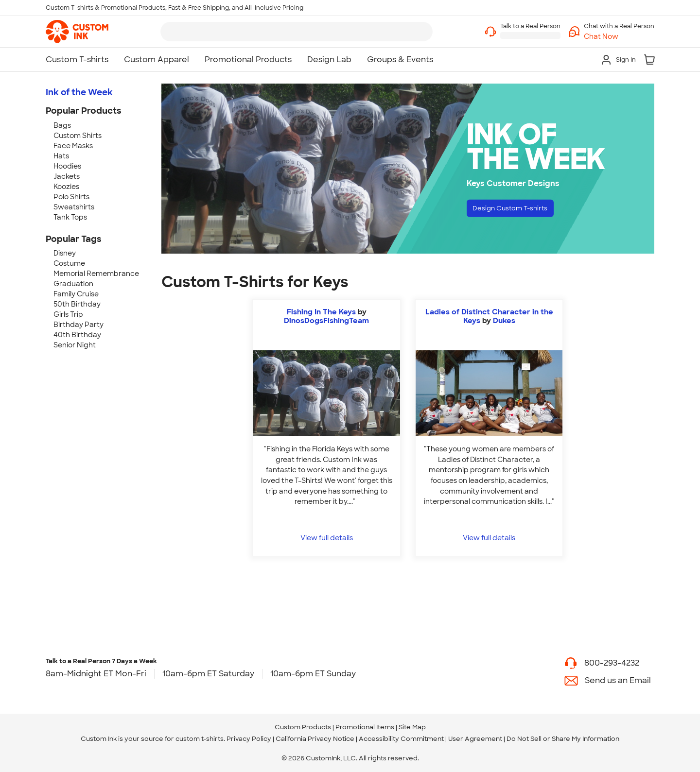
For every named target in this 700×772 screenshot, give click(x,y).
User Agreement (475, 739)
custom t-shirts (200, 739)
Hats (61, 156)
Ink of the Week (79, 92)
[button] (619, 37)
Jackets (67, 176)
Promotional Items (365, 727)
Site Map (412, 727)
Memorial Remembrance (96, 274)
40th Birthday (77, 335)
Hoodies (67, 166)
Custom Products (303, 727)
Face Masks (73, 146)
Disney (65, 253)
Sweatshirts (74, 207)
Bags (62, 125)
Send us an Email (618, 680)
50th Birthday (77, 304)
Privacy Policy (249, 739)
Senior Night (75, 345)
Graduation (73, 284)
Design (520, 210)
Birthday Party (79, 325)
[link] (77, 32)
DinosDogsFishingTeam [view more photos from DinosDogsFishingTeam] (326, 321)
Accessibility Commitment (401, 739)
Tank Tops (70, 217)
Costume (69, 263)
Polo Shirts (71, 197)
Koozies (66, 187)
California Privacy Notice (315, 739)
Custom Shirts (78, 136)
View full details (327, 538)
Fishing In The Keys (321, 312)
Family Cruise (76, 294)
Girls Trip (68, 314)
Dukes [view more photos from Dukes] (504, 321)
